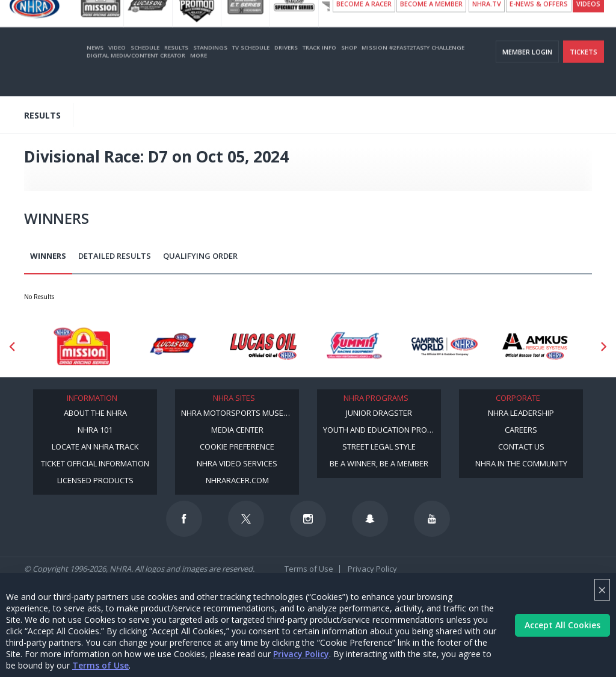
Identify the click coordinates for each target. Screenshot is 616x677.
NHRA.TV (487, 24)
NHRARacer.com (237, 480)
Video (117, 68)
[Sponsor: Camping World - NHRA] (445, 346)
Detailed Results (115, 256)
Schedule (145, 68)
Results (176, 68)
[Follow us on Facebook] (184, 519)
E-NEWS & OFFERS (539, 24)
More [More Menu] (199, 76)
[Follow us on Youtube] (432, 519)
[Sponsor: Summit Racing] (354, 346)
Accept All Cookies (562, 625)
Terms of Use (100, 665)
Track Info (319, 68)
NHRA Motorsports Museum (238, 413)
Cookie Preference (237, 447)
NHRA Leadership (521, 413)
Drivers (286, 68)
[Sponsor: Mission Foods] (82, 346)
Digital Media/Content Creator (136, 76)
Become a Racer (364, 24)
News (95, 68)
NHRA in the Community (521, 463)
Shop (349, 68)
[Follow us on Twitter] (246, 519)
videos (588, 24)
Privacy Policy (301, 654)
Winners (48, 256)
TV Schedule (251, 68)
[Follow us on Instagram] (308, 519)
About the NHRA (95, 413)
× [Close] (602, 589)
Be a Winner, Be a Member (379, 463)
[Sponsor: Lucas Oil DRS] (172, 346)
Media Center (237, 430)
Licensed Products (95, 480)
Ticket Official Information (95, 463)
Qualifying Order (200, 256)
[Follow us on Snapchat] (370, 519)
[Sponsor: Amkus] (536, 346)
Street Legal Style (379, 447)
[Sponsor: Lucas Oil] (263, 346)
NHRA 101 (95, 430)
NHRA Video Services (237, 463)
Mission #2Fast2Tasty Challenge (413, 68)
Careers (521, 430)
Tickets (584, 73)
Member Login (527, 73)
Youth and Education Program (382, 430)
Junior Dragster (379, 413)
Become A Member (431, 24)
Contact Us (521, 447)
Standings (210, 68)
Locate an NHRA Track (95, 447)
